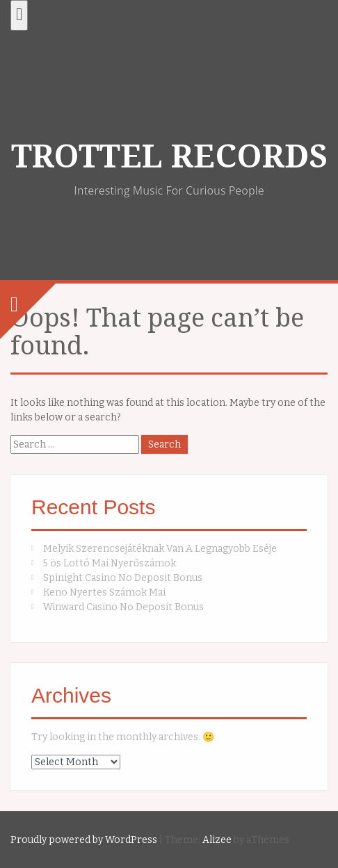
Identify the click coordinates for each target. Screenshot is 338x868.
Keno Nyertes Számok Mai (104, 592)
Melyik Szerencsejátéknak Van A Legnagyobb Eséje (160, 549)
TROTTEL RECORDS (169, 156)
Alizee (217, 840)
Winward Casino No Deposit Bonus (123, 607)
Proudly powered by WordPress (84, 840)
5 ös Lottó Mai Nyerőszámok (110, 563)
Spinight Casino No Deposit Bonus (123, 578)
